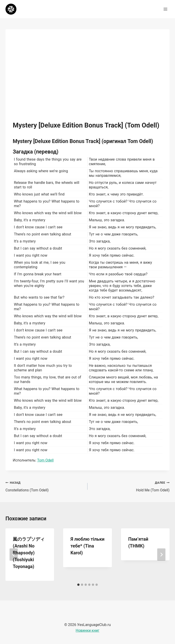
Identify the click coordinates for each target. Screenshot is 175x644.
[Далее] (161, 555)
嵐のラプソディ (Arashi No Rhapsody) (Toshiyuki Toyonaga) (29, 553)
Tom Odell (45, 460)
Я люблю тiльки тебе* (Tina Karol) (87, 546)
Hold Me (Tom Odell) (130, 486)
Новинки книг (87, 630)
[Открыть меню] (165, 9)
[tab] (78, 585)
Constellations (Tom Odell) (45, 486)
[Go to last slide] (14, 555)
